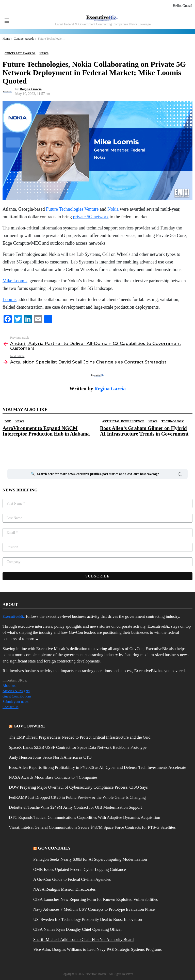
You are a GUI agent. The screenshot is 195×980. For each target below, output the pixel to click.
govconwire (29, 726)
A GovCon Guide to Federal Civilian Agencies (72, 879)
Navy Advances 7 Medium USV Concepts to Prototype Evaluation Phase (94, 909)
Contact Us (11, 707)
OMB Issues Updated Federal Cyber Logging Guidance (79, 870)
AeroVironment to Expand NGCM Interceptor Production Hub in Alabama (46, 431)
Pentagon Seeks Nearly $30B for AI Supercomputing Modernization (90, 859)
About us (9, 686)
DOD (8, 421)
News (20, 421)
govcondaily (54, 848)
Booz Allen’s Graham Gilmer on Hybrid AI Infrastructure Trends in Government (144, 431)
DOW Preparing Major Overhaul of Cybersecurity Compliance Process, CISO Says (78, 787)
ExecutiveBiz (14, 616)
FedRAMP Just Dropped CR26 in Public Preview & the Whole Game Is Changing (77, 798)
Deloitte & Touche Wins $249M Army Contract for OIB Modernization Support (75, 807)
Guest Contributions (17, 696)
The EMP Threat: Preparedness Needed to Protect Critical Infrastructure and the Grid (80, 737)
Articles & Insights (16, 691)
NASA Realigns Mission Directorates (64, 889)
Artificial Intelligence (123, 421)
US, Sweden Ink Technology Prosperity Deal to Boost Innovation (88, 920)
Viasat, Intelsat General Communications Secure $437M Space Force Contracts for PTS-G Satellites (92, 827)
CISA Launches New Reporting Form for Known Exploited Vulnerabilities (95, 900)
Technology (173, 421)
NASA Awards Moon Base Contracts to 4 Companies (53, 777)
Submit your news (15, 702)
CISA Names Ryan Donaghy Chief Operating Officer (78, 929)
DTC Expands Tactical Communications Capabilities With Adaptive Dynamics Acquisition (85, 818)
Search (180, 475)
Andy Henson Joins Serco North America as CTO (50, 757)
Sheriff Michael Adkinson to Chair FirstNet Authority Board (83, 940)
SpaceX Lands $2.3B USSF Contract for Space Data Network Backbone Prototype (78, 748)
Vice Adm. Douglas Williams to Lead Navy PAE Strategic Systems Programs (97, 950)
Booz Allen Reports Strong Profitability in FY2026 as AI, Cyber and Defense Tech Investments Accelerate (97, 768)
